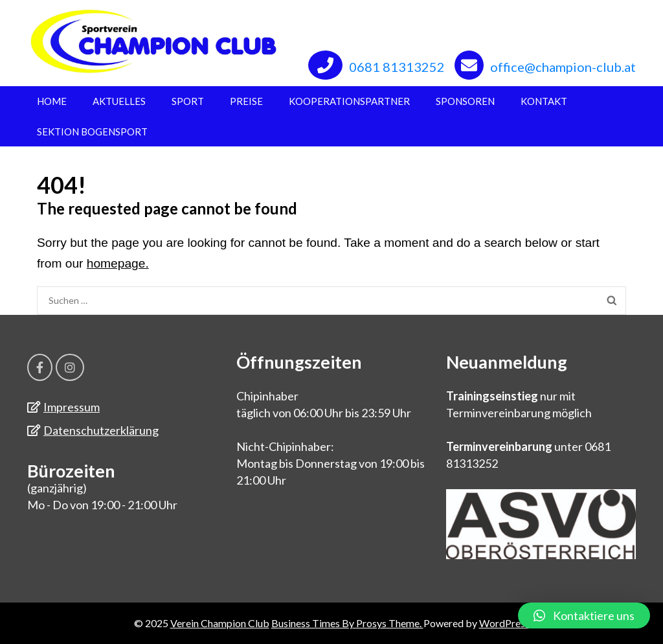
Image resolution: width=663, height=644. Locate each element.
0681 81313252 (397, 67)
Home (52, 101)
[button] (584, 615)
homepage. (118, 263)
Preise (246, 101)
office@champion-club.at (563, 67)
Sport (188, 101)
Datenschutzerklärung (101, 430)
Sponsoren (465, 101)
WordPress (504, 623)
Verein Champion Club (220, 623)
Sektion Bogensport (92, 132)
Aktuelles (119, 101)
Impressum (72, 407)
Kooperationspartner (349, 101)
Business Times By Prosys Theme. (347, 623)
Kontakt (544, 101)
